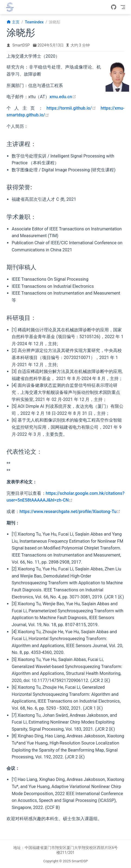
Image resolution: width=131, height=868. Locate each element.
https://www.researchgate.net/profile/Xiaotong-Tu (70, 512)
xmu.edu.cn (63, 97)
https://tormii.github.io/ (71, 108)
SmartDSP (21, 45)
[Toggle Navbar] (123, 7)
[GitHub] (114, 7)
